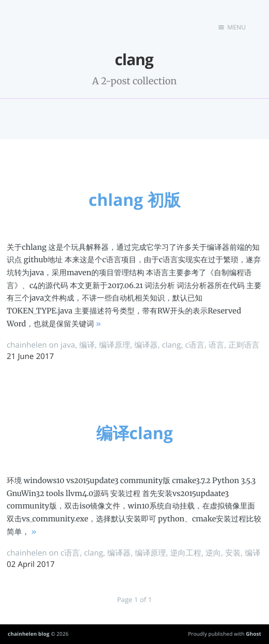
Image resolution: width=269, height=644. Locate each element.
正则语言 (244, 345)
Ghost (254, 634)
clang (171, 345)
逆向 (213, 553)
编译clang (134, 433)
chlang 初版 (135, 200)
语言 (216, 345)
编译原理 (115, 345)
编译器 (146, 345)
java (68, 345)
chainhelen (27, 345)
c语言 (195, 345)
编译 (87, 345)
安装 (233, 553)
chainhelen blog (29, 634)
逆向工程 (186, 553)
